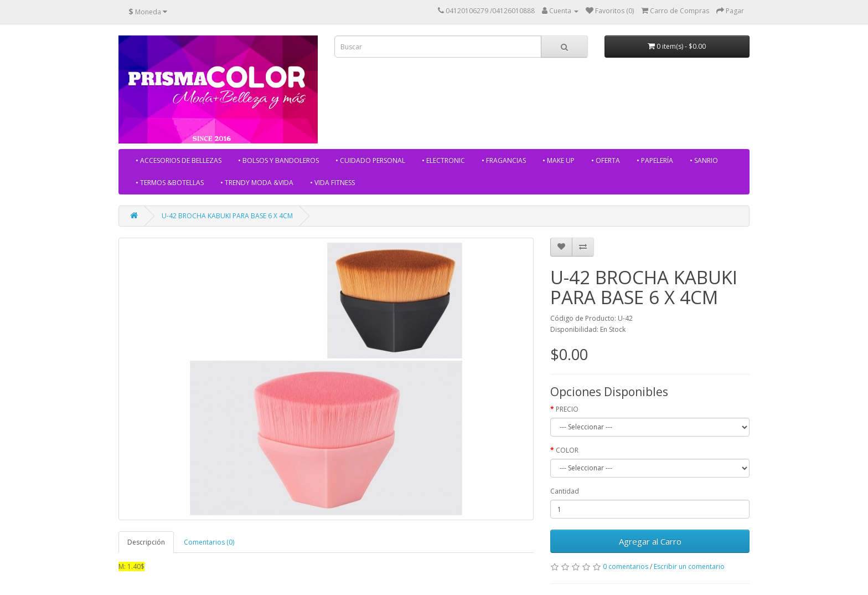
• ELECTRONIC (443, 160)
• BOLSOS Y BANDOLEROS (278, 160)
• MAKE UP (559, 160)
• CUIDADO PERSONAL (370, 160)
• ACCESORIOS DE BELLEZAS (179, 160)
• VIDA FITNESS (332, 183)
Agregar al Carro (650, 541)
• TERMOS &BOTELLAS (170, 183)
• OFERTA (606, 160)
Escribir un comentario (689, 566)
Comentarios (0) (209, 542)
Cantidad (565, 491)
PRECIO (567, 409)
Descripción (146, 542)
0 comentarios (626, 566)
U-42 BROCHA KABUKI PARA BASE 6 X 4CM (227, 216)
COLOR (567, 450)
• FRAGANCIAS (504, 160)
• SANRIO (704, 160)
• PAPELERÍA (655, 160)
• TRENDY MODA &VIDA (257, 183)
